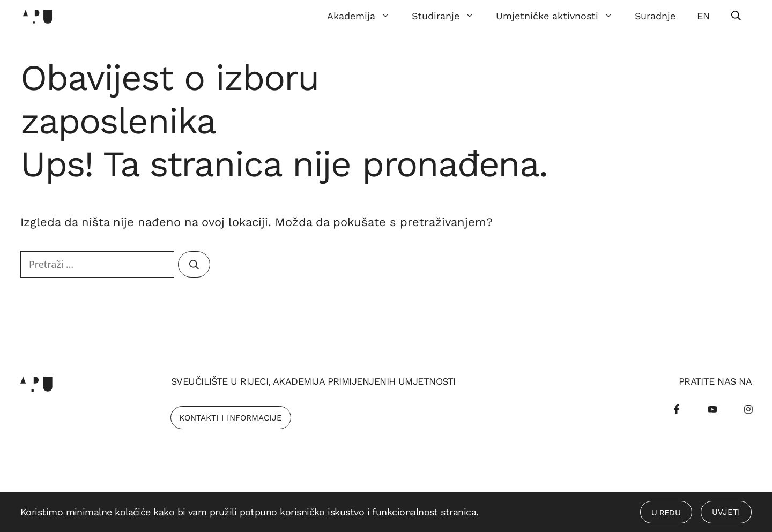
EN (703, 16)
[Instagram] (748, 409)
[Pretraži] (194, 264)
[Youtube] (712, 409)
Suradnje (655, 16)
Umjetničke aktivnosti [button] (560, 16)
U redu (666, 512)
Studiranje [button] (448, 16)
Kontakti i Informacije (231, 418)
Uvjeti (726, 512)
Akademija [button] (364, 16)
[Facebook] (677, 409)
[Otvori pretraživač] (736, 16)
